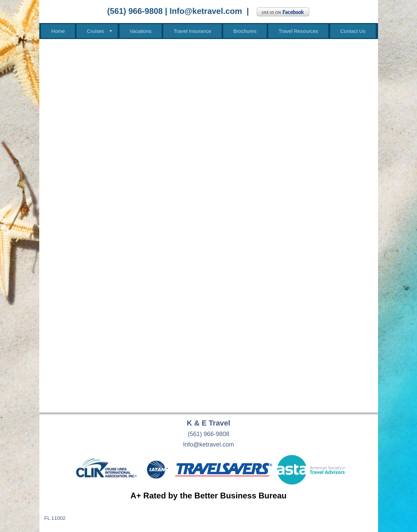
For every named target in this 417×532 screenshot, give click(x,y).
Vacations (141, 31)
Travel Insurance (192, 31)
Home (58, 31)
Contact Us (353, 31)
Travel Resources (298, 31)
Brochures (245, 31)
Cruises (95, 31)
